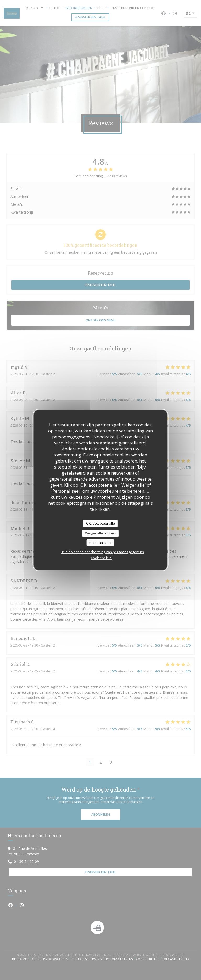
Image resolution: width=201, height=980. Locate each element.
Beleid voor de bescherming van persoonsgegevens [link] (102, 552)
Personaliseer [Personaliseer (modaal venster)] (100, 543)
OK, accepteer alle (100, 523)
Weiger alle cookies (100, 533)
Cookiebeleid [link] (101, 558)
